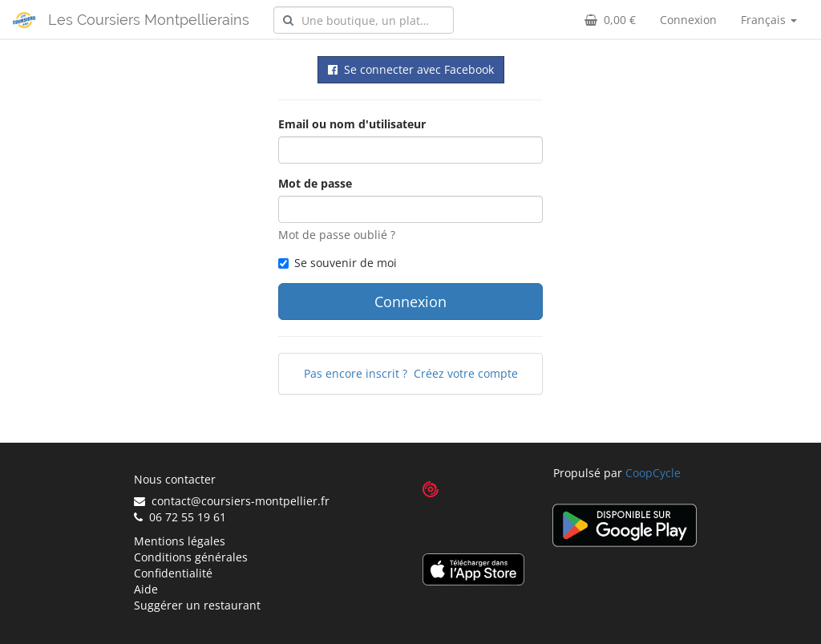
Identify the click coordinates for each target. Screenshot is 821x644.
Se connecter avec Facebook (411, 69)
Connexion (688, 20)
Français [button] (769, 20)
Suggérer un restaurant (197, 605)
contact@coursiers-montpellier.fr (232, 501)
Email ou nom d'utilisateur (352, 124)
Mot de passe (315, 183)
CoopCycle (653, 473)
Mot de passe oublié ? (337, 235)
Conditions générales (191, 557)
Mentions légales (180, 541)
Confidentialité (173, 573)
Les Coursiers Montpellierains (149, 20)
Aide (146, 589)
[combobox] (364, 20)
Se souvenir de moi (338, 263)
